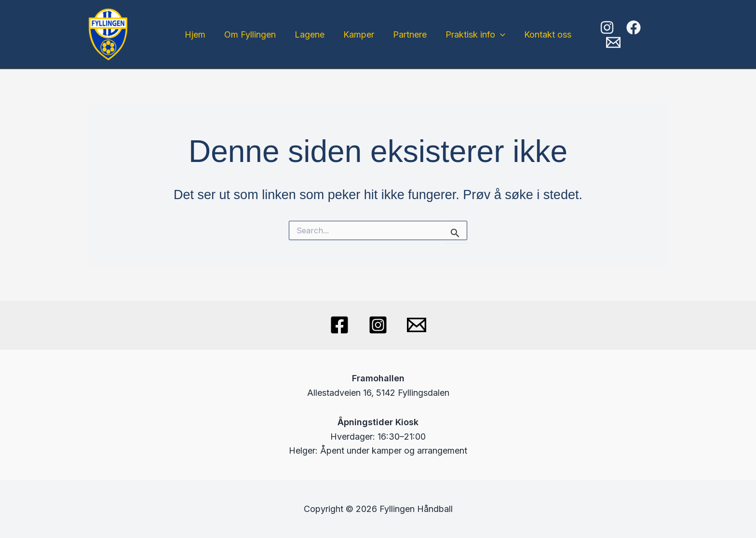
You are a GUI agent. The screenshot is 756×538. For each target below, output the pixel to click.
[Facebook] (634, 35)
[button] (497, 35)
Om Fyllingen (253, 34)
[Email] (660, 35)
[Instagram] (607, 35)
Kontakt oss (543, 34)
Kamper (359, 34)
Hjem (199, 34)
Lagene (311, 34)
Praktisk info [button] (472, 35)
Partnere (408, 34)
